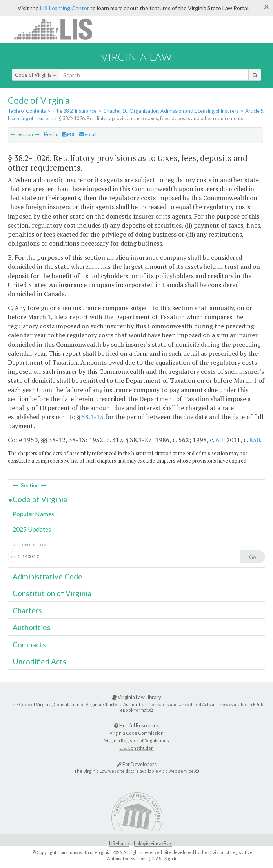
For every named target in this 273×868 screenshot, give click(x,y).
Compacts (29, 645)
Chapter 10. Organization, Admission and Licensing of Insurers (171, 111)
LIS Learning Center (65, 8)
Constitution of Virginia (52, 593)
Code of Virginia (35, 75)
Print (51, 134)
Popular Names (33, 514)
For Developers (137, 764)
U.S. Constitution (136, 748)
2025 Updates (32, 529)
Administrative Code (47, 576)
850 (255, 440)
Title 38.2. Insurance (74, 111)
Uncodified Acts (39, 661)
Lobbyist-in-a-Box (153, 844)
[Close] (267, 7)
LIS (57, 29)
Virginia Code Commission (136, 733)
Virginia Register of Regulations (137, 741)
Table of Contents (27, 111)
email (88, 134)
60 (219, 440)
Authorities (32, 627)
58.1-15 (93, 417)
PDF (69, 134)
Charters (27, 610)
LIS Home (119, 844)
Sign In (171, 858)
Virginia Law (136, 57)
